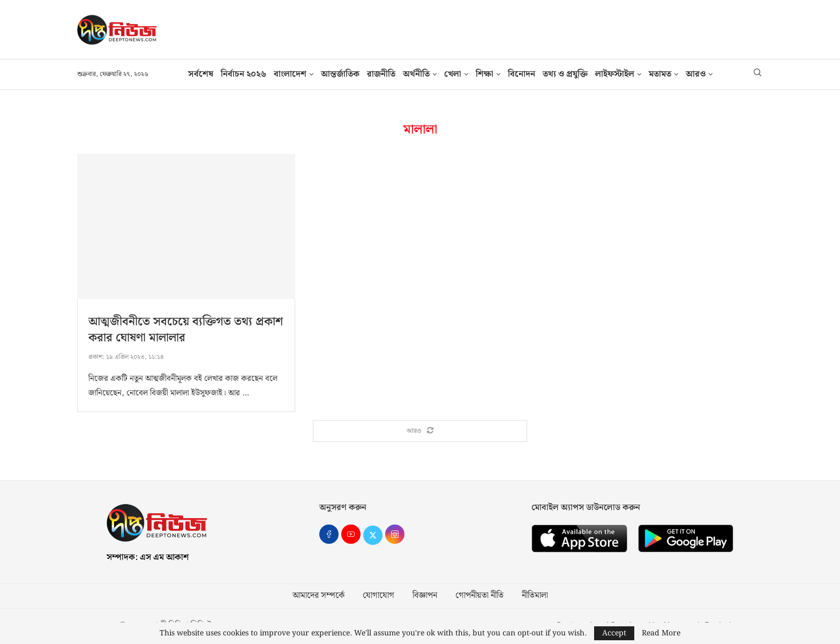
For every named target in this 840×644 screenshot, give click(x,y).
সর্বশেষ (201, 74)
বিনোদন (522, 74)
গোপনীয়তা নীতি (479, 596)
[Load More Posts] (420, 431)
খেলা (453, 74)
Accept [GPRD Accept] (614, 633)
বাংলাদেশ (290, 74)
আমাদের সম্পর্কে (318, 596)
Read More (661, 633)
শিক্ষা (485, 74)
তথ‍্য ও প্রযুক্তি (565, 74)
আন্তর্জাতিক (340, 74)
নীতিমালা (535, 596)
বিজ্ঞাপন (425, 596)
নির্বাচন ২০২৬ (243, 74)
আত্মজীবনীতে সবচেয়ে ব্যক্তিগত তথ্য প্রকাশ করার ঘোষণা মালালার (186, 330)
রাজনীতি (381, 74)
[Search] (757, 74)
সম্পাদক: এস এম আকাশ (148, 558)
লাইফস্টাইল (615, 74)
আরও (696, 74)
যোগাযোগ (378, 596)
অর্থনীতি (416, 74)
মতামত (660, 74)
